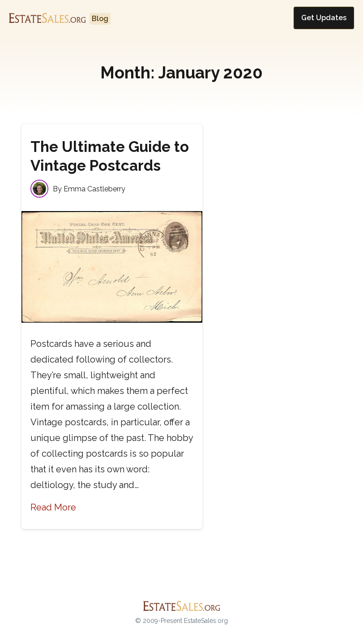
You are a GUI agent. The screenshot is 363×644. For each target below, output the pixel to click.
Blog (100, 19)
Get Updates (324, 18)
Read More (53, 507)
